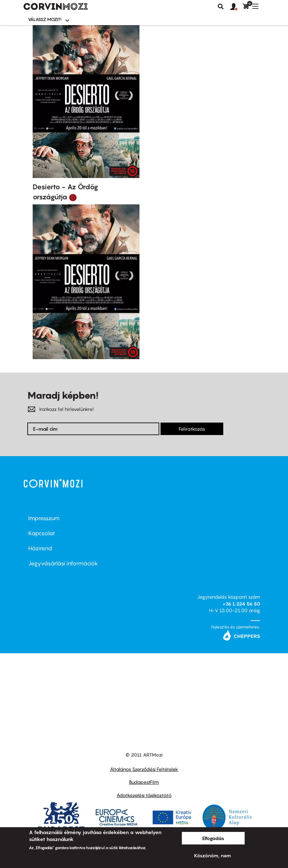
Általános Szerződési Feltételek (144, 769)
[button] (236, 7)
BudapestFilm (144, 782)
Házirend (40, 548)
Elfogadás (213, 838)
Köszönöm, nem (212, 855)
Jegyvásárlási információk (63, 563)
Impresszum (44, 518)
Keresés (221, 7)
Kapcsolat (42, 533)
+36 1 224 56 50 (241, 604)
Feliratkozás (192, 429)
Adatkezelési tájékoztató (144, 795)
